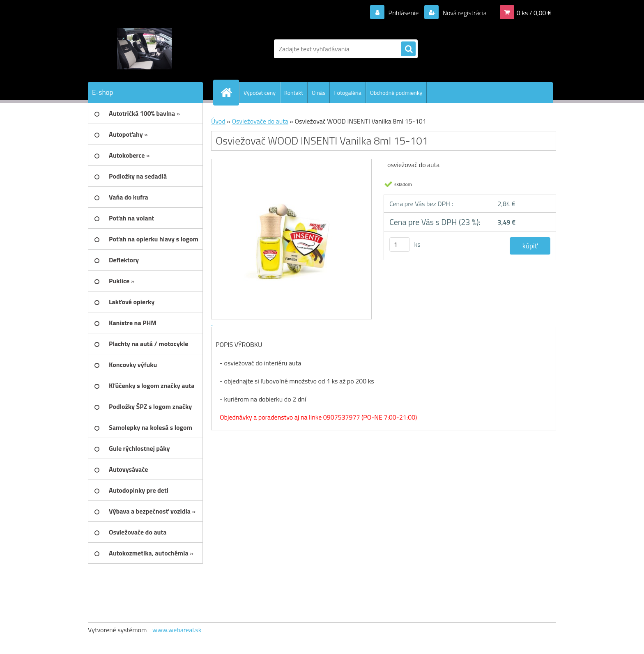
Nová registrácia (464, 13)
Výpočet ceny (260, 93)
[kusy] (400, 244)
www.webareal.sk (177, 630)
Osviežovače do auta (260, 121)
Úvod (218, 121)
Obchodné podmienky (396, 93)
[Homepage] (230, 92)
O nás (319, 93)
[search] (408, 49)
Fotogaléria (347, 93)
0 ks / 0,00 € (534, 13)
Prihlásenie (404, 13)
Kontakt (294, 93)
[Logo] (144, 49)
